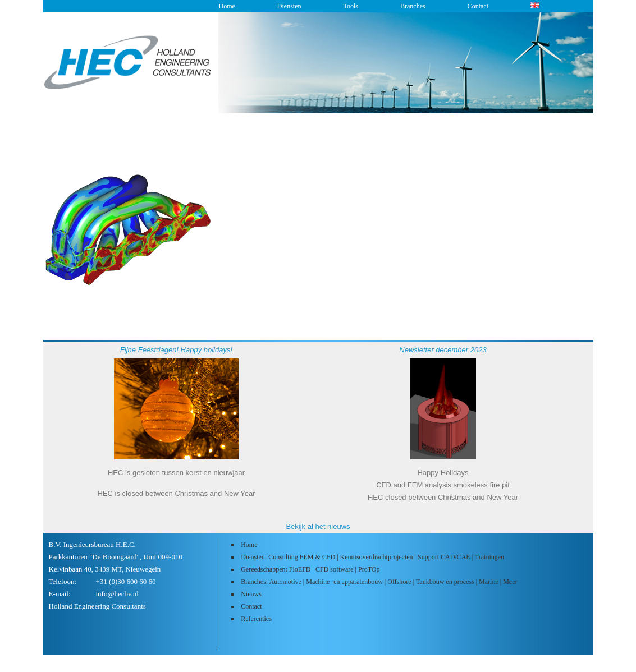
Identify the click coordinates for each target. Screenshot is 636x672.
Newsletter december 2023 (443, 350)
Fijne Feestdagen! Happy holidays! (176, 350)
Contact (478, 6)
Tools (351, 6)
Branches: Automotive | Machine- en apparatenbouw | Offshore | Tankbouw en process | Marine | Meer (379, 582)
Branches (413, 6)
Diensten (289, 6)
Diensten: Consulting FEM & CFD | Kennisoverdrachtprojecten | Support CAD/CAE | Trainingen (372, 557)
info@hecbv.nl (117, 594)
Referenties (256, 619)
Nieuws (251, 594)
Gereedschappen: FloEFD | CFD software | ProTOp (310, 569)
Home (227, 6)
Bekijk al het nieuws (318, 526)
